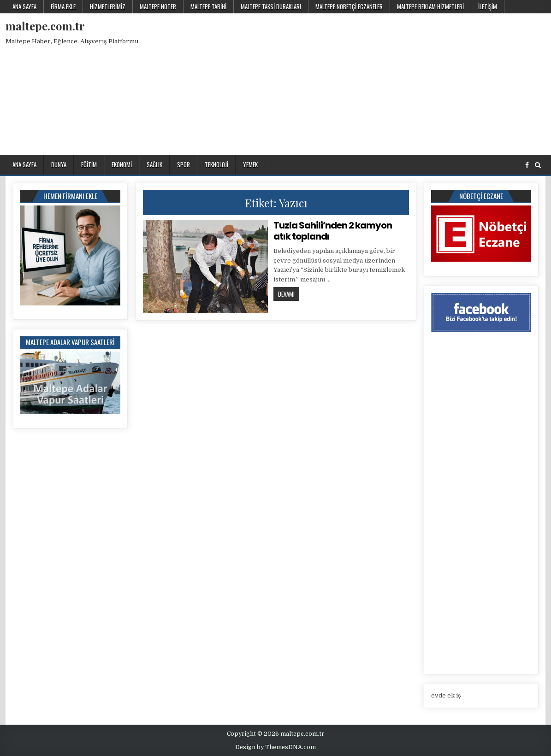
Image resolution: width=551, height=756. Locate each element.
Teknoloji (216, 164)
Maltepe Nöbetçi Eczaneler (349, 6)
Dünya (59, 164)
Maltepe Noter (158, 6)
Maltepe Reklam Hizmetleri (430, 6)
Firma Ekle (63, 6)
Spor (184, 164)
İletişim (488, 6)
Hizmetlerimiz (108, 6)
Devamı (289, 294)
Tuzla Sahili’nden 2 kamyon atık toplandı (333, 231)
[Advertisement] (391, 82)
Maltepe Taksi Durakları (271, 6)
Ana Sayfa (24, 6)
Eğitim (89, 164)
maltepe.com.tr (45, 26)
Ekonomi (122, 164)
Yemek (250, 164)
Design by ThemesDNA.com (275, 747)
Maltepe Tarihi (208, 6)
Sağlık (154, 164)
